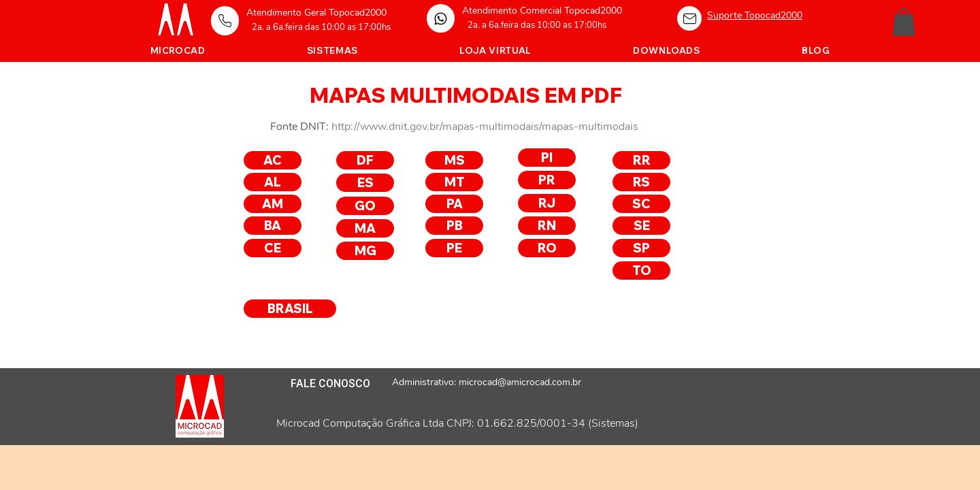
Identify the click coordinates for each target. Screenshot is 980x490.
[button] (904, 22)
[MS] (454, 160)
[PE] (454, 248)
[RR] (641, 160)
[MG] (365, 251)
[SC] (641, 204)
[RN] (547, 226)
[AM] (273, 204)
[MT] (454, 182)
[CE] (273, 248)
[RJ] (547, 203)
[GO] (365, 206)
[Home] (225, 21)
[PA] (454, 204)
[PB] (454, 226)
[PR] (547, 180)
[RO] (547, 248)
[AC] (273, 160)
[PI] (547, 158)
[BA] (273, 226)
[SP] (641, 248)
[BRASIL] (290, 309)
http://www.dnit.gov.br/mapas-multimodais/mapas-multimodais (485, 127)
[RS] (641, 182)
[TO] (641, 271)
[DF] (365, 160)
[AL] (273, 182)
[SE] (641, 226)
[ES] (365, 183)
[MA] (365, 228)
